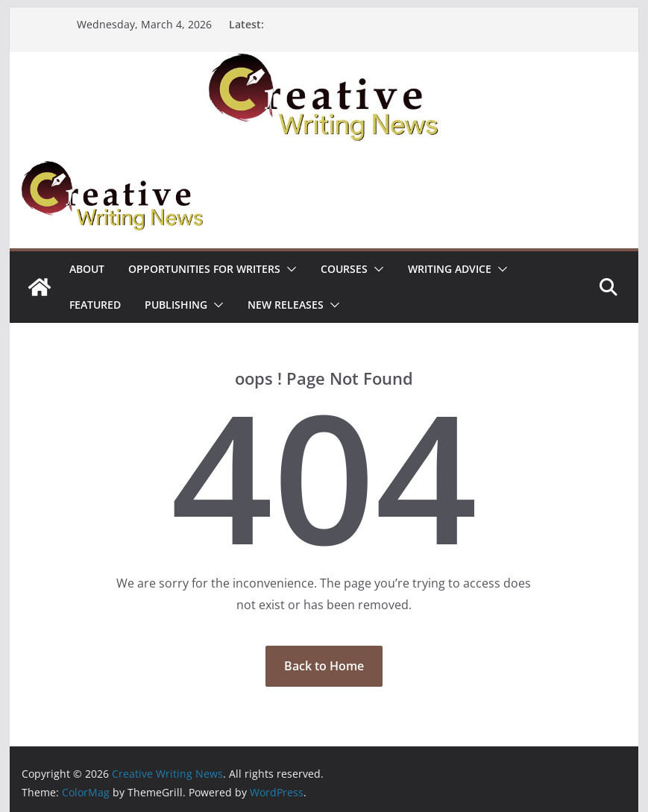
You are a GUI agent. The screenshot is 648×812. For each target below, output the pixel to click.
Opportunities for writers (204, 269)
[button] (289, 269)
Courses (344, 269)
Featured (95, 305)
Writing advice (450, 269)
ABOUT (87, 269)
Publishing (176, 305)
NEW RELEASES (286, 305)
